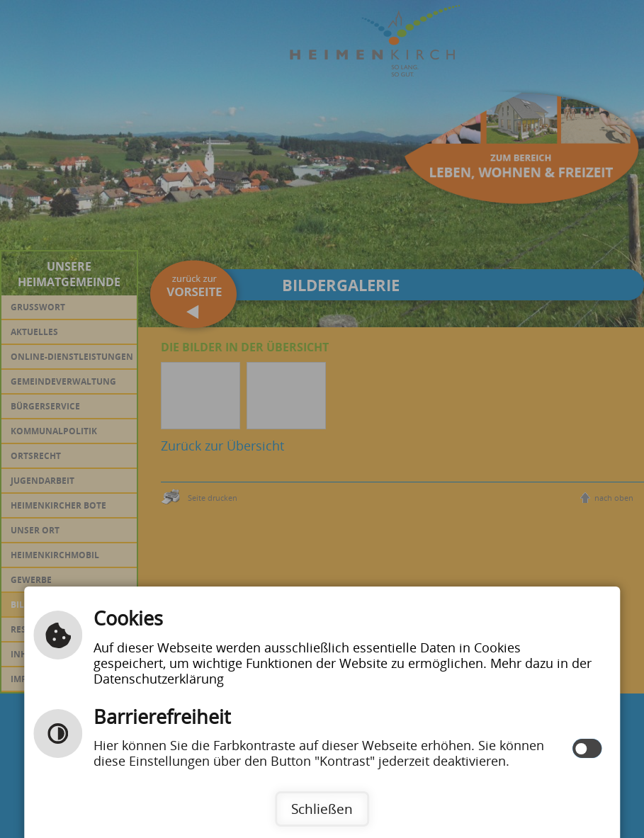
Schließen (322, 809)
